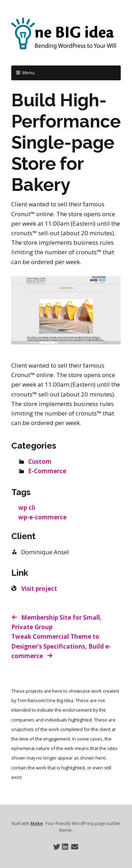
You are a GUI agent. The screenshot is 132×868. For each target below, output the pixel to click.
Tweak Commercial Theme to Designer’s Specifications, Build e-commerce (61, 646)
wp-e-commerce (42, 517)
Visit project (39, 589)
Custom (40, 461)
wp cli (27, 508)
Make (37, 823)
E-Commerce (47, 471)
